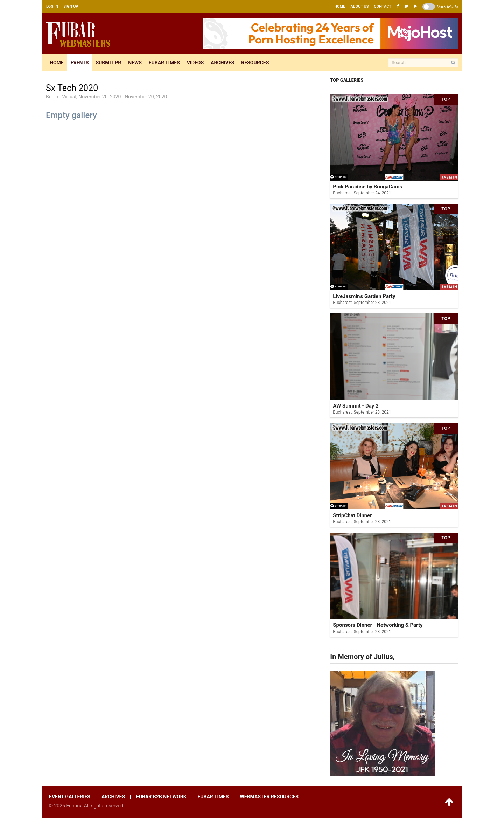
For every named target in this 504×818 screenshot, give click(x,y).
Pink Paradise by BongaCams (367, 187)
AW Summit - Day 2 (356, 406)
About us (359, 6)
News (135, 63)
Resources (255, 63)
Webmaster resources (269, 797)
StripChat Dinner (352, 515)
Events (80, 63)
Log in (52, 6)
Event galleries (70, 797)
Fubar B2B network (161, 797)
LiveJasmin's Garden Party (364, 296)
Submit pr (108, 63)
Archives (222, 63)
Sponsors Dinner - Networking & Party (378, 625)
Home (340, 6)
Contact (383, 6)
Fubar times (164, 63)
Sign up (71, 6)
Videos (195, 63)
